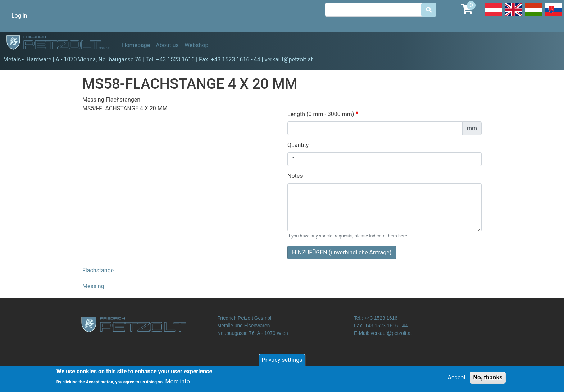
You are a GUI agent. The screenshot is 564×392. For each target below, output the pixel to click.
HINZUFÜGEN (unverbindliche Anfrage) (342, 252)
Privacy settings (282, 361)
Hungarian (533, 16)
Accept (457, 379)
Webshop (197, 45)
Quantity (298, 145)
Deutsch (493, 16)
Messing (93, 286)
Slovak (554, 16)
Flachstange (98, 270)
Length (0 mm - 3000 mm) (321, 114)
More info (178, 383)
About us (167, 45)
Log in (19, 16)
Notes (295, 176)
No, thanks (488, 379)
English (513, 16)
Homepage (136, 45)
